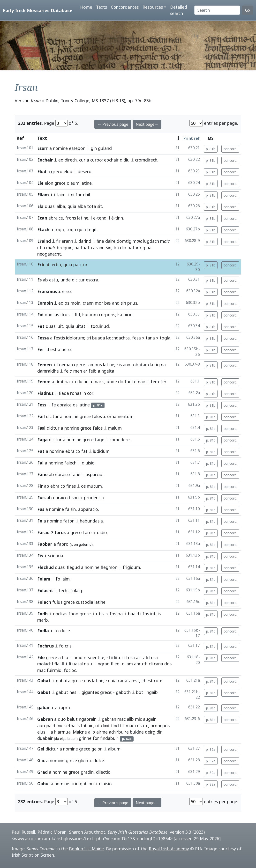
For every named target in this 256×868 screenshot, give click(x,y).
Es (39, 280)
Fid (40, 315)
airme (102, 732)
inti (153, 614)
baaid (134, 614)
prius (132, 303)
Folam (44, 579)
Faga (42, 440)
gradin (87, 772)
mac (41, 670)
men (78, 371)
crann (88, 303)
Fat (41, 451)
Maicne (80, 732)
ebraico (73, 451)
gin (94, 148)
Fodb (42, 614)
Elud (42, 171)
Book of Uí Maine (86, 849)
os (67, 303)
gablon (87, 784)
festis (59, 338)
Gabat (44, 681)
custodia (85, 602)
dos (168, 664)
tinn (119, 218)
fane (76, 474)
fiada (64, 393)
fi (124, 657)
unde (66, 280)
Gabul (43, 784)
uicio (128, 315)
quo (62, 719)
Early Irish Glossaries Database (38, 10)
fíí (111, 657)
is (120, 365)
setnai (70, 726)
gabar (44, 707)
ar (85, 371)
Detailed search (179, 10)
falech (70, 463)
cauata (125, 681)
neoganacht (49, 254)
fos (113, 614)
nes (73, 692)
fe (66, 371)
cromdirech (146, 160)
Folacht (45, 590)
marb (43, 620)
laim (66, 579)
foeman (65, 365)
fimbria (63, 382)
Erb (41, 265)
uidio (102, 532)
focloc (70, 670)
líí (115, 657)
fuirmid (54, 670)
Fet (41, 326)
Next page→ (147, 124)
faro (87, 532)
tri (89, 338)
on (76, 544)
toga (59, 229)
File (41, 657)
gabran (109, 719)
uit (60, 326)
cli (151, 664)
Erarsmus (47, 291)
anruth (141, 664)
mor (99, 303)
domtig (124, 241)
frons (71, 218)
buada (99, 338)
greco (57, 171)
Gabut (44, 692)
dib (123, 248)
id (47, 349)
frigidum (131, 567)
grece (60, 183)
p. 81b (211, 149)
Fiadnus (45, 393)
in (84, 393)
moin (75, 303)
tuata (86, 248)
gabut (62, 692)
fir (58, 241)
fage (100, 440)
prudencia (94, 498)
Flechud (45, 567)
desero (85, 171)
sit (100, 206)
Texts (102, 7)
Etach (43, 229)
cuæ (158, 681)
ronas (76, 393)
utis (100, 614)
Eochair (45, 160)
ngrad (104, 664)
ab (48, 265)
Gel (41, 749)
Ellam (43, 195)
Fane (42, 474)
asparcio (94, 474)
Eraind (44, 241)
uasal (78, 664)
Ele (40, 183)
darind (85, 241)
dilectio (103, 772)
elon (49, 183)
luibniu (86, 382)
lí (63, 664)
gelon (97, 749)
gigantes (90, 692)
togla (165, 338)
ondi (49, 315)
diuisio (88, 463)
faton (69, 521)
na (77, 248)
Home (86, 7)
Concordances (125, 7)
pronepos (160, 726)
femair (139, 382)
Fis (40, 556)
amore (80, 657)
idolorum (75, 338)
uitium (91, 315)
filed (115, 664)
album (114, 749)
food (73, 614)
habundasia (91, 521)
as (57, 315)
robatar (139, 365)
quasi (50, 206)
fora (130, 657)
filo (65, 657)
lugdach (151, 241)
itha (41, 248)
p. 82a (211, 749)
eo (61, 160)
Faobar (45, 544)
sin (109, 248)
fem (155, 382)
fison (74, 498)
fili (122, 726)
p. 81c (211, 417)
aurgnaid (46, 726)
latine (86, 183)
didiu (125, 160)
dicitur (78, 280)
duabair (45, 738)
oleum (73, 183)
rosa (140, 726)
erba (56, 265)
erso (67, 291)
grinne (85, 738)
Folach (44, 602)
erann (67, 241)
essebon (77, 148)
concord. (230, 149)
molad (44, 664)
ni (73, 195)
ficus (65, 315)
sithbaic (85, 726)
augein (150, 719)
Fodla (43, 631)
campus (94, 365)
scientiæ (96, 657)
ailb (130, 719)
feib (93, 371)
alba (61, 206)
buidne (137, 732)
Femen (45, 365)
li (147, 657)
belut (72, 719)
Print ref (192, 138)
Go (248, 10)
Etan (42, 218)
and (116, 303)
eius (41, 732)
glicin (83, 760)
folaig (76, 590)
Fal (40, 463)
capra (64, 707)
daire (110, 241)
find (115, 726)
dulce (99, 760)
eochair (111, 160)
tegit (92, 229)
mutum (94, 486)
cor (90, 393)
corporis (107, 315)
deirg (150, 732)
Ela (40, 206)
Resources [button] (153, 7)
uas (87, 681)
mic (138, 719)
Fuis (41, 498)
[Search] (217, 10)
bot (140, 692)
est (53, 349)
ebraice (56, 218)
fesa (136, 338)
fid (77, 315)
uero (66, 349)
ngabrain (88, 719)
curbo (96, 160)
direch (71, 160)
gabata (63, 681)
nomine (60, 148)
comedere (120, 440)
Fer (41, 349)
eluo (68, 171)
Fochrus (45, 646)
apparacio (88, 509)
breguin (65, 248)
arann (99, 248)
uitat (80, 326)
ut (98, 726)
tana (150, 338)
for (79, 195)
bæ (108, 303)
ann (127, 365)
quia (72, 206)
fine (100, 241)
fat (84, 451)
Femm (44, 382)
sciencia (56, 556)
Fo (40, 521)
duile (65, 631)
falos (97, 416)
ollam (127, 664)
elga (63, 739)
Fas (41, 509)
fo (58, 579)
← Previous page (113, 124)
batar (133, 248)
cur (82, 160)
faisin (70, 509)
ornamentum (120, 416)
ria (149, 248)
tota (92, 206)
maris (99, 382)
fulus (57, 602)
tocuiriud (100, 326)
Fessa (43, 338)
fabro (63, 544)
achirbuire (119, 732)
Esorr (43, 148)
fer (163, 382)
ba (116, 248)
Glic (41, 760)
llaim (61, 195)
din (160, 732)
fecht (64, 590)
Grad (42, 772)
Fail (41, 416)
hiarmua (62, 732)
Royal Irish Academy (169, 849)
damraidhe (48, 371)
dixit (105, 726)
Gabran (45, 719)
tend (102, 218)
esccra (92, 280)
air (139, 657)
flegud (73, 567)
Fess (42, 405)
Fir (40, 486)
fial (57, 664)
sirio (75, 784)
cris (68, 646)
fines (71, 486)
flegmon (109, 567)
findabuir (109, 738)
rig (143, 248)
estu (54, 280)
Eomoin (45, 303)
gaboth (123, 692)
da (151, 365)
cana (158, 664)
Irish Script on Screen (33, 855)
